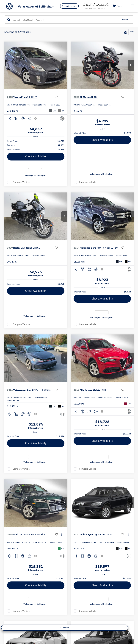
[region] (36, 145)
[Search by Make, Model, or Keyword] (66, 20)
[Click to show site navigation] (132, 6)
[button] (64, 65)
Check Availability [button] (36, 156)
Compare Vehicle (21, 182)
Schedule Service (69, 6)
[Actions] (62, 97)
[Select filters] (125, 32)
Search (125, 20)
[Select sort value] (131, 32)
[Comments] (62, 118)
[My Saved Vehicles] (117, 6)
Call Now (65, 627)
